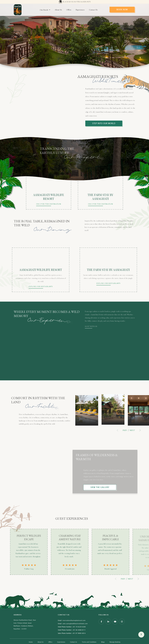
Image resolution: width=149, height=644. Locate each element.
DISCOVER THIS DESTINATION (49, 204)
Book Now (122, 9)
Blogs (103, 642)
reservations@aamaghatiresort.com (72, 620)
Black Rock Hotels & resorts (74, 2)
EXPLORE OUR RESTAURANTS (41, 286)
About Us (58, 10)
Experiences (80, 10)
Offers (69, 10)
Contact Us (93, 10)
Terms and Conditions (89, 642)
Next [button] (135, 430)
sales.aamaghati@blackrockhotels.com (73, 624)
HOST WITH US (91, 326)
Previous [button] (122, 430)
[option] (87, 411)
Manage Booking (115, 642)
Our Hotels (45, 10)
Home (31, 642)
